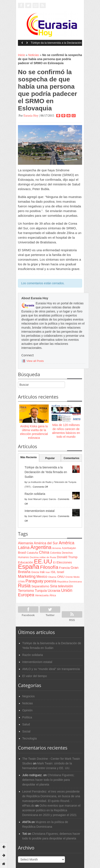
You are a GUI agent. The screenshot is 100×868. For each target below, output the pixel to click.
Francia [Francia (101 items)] (64, 568)
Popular (50, 458)
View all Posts (35, 361)
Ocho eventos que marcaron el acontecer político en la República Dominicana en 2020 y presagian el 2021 (51, 810)
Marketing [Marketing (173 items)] (27, 576)
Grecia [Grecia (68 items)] (35, 572)
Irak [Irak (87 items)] (42, 572)
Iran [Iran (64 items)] (48, 572)
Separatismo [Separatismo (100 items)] (40, 586)
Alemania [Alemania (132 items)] (25, 543)
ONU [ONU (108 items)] (61, 577)
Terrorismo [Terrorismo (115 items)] (26, 591)
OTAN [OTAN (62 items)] (21, 581)
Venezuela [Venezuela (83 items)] (42, 595)
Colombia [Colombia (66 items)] (55, 553)
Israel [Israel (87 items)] (60, 572)
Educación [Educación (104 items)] (26, 562)
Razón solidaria (35, 494)
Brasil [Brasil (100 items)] (22, 553)
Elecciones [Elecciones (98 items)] (64, 562)
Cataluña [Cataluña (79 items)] (32, 553)
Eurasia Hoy (31, 116)
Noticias (34, 55)
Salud (26, 724)
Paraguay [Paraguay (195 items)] (34, 581)
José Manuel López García (42, 499)
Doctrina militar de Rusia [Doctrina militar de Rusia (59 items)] (43, 557)
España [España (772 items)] (29, 567)
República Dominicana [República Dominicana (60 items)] (70, 582)
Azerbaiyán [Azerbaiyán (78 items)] (69, 548)
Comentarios (71, 458)
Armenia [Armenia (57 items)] (57, 548)
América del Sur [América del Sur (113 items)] (46, 543)
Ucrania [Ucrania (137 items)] (54, 591)
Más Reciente (29, 457)
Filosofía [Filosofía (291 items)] (49, 567)
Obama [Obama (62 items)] (52, 577)
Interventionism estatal (40, 511)
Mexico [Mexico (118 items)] (42, 576)
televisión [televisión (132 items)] (65, 586)
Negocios (28, 696)
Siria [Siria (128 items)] (54, 586)
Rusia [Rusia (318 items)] (24, 586)
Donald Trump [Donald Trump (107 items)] (67, 557)
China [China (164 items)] (44, 552)
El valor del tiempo (35, 676)
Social (26, 731)
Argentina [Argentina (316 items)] (41, 547)
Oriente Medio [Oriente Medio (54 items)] (73, 577)
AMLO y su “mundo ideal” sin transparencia (51, 669)
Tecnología (29, 738)
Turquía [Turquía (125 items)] (41, 591)
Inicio (21, 55)
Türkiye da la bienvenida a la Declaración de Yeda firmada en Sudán (56, 44)
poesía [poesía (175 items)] (50, 581)
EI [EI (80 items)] (54, 563)
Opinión (27, 710)
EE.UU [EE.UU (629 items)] (43, 561)
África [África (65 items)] (53, 595)
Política (27, 717)
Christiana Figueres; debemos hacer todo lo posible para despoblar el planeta (48, 780)
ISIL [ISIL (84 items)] (53, 572)
